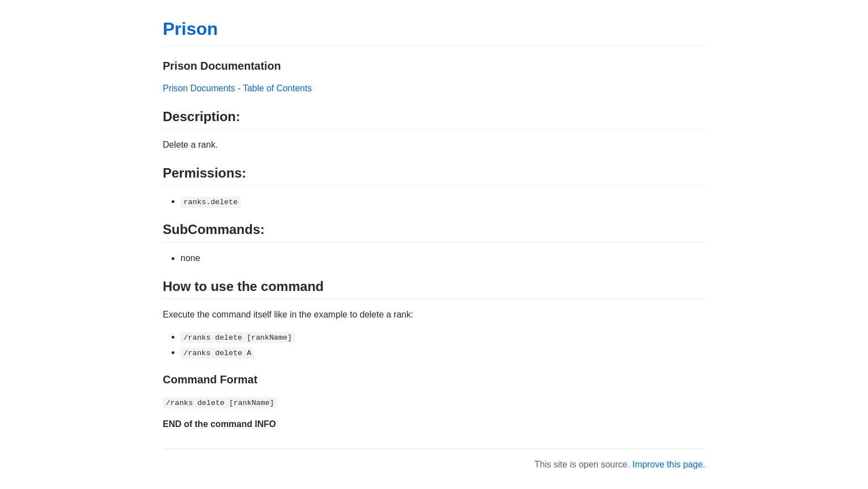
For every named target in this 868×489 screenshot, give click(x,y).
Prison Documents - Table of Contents (237, 88)
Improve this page (667, 464)
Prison (190, 29)
